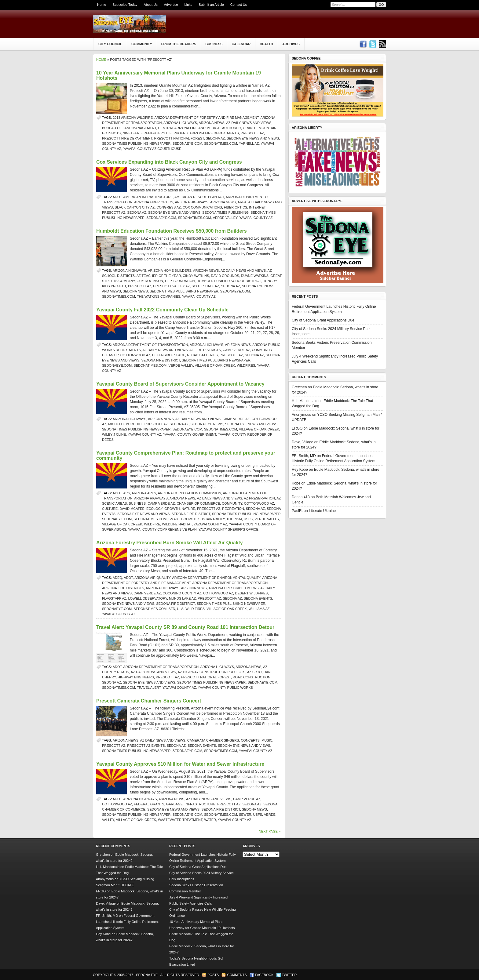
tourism (234, 519)
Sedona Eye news (207, 424)
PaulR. (297, 511)
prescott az (252, 133)
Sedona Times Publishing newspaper (136, 143)
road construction (252, 677)
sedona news (135, 291)
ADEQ (117, 578)
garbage (174, 804)
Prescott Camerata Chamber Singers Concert (149, 701)
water (210, 820)
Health (266, 44)
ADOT (117, 197)
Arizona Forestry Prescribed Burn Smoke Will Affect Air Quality (170, 543)
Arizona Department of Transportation (150, 345)
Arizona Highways (180, 123)
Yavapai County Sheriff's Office (229, 529)
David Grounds (225, 276)
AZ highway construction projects (212, 672)
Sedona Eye (147, 975)
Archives (291, 44)
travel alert (149, 688)
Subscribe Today (125, 5)
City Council (110, 44)
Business (214, 44)
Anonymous (301, 415)
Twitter (289, 975)
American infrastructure (148, 197)
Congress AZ (168, 207)
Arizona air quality (152, 578)
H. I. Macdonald (305, 401)
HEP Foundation (180, 281)
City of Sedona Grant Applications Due (323, 320)
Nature (188, 509)
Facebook (264, 975)
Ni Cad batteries (202, 355)
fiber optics (236, 207)
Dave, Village (303, 442)
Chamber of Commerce (198, 503)
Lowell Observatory (147, 598)
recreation (233, 509)
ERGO (297, 428)
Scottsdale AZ (205, 286)
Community (142, 44)
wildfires (246, 365)
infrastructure (200, 804)
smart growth (182, 519)
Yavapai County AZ (256, 218)
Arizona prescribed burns (233, 588)
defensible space (169, 355)
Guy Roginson (150, 281)
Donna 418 (301, 497)
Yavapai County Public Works (225, 688)
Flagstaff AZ (114, 598)
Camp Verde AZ (236, 350)
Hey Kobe (300, 470)
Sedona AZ (215, 138)
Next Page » (270, 831)
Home (102, 5)
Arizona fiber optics (154, 202)
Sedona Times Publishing (225, 212)
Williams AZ (259, 609)
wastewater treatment (180, 820)
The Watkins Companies (159, 296)
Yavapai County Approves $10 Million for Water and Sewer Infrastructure (180, 764)
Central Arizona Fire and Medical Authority (199, 128)
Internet (257, 207)
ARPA (242, 202)
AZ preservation (259, 498)
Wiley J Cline (114, 434)
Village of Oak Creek (215, 365)
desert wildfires (251, 593)
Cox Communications (202, 207)
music (267, 740)
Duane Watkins (255, 276)
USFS (248, 519)
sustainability (211, 519)
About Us (150, 5)
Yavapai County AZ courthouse (152, 149)
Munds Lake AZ (182, 598)
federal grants (149, 804)
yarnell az (249, 143)
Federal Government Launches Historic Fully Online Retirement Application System (127, 922)
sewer (245, 815)
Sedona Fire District (161, 360)
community (232, 503)
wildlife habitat (177, 524)
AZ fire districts (205, 350)
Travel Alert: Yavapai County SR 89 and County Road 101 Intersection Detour (185, 627)
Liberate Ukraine (322, 511)
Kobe (296, 483)
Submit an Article (211, 5)
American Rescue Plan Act (199, 197)
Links (188, 5)
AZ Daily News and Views (249, 123)
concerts (250, 740)
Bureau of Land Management (129, 128)
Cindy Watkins (196, 276)
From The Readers (179, 44)
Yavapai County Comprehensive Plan (162, 529)
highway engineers (136, 677)
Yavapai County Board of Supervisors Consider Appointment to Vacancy (180, 384)
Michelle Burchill (125, 424)
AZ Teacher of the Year (159, 276)
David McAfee (132, 509)
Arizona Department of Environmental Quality (217, 578)
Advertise (171, 5)
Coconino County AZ (182, 593)
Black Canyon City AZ (135, 207)
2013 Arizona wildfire (133, 118)
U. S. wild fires (191, 609)
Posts (213, 975)
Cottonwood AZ (135, 355)
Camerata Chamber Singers (213, 740)
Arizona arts (144, 493)
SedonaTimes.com (221, 143)
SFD (172, 609)
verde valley (225, 218)
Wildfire (152, 524)
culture (110, 509)
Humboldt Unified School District (229, 281)
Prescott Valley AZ (171, 286)
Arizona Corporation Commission (189, 493)
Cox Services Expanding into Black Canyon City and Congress (169, 162)
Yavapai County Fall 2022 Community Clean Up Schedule (162, 310)
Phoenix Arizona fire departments (206, 133)
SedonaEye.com (187, 143)
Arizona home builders (170, 270)
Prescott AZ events (146, 746)
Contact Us (239, 5)
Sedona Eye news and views (253, 138)
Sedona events (258, 598)
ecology (154, 509)
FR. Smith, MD (304, 456)
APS (127, 493)
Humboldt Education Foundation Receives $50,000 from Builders (172, 231)
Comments (237, 975)
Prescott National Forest (179, 138)
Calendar (241, 44)
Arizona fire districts (123, 588)
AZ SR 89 (254, 672)
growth (172, 509)
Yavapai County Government (190, 434)
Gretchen (299, 387)
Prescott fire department (127, 138)
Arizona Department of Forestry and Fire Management (207, 118)
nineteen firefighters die (147, 133)
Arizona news (211, 123)
